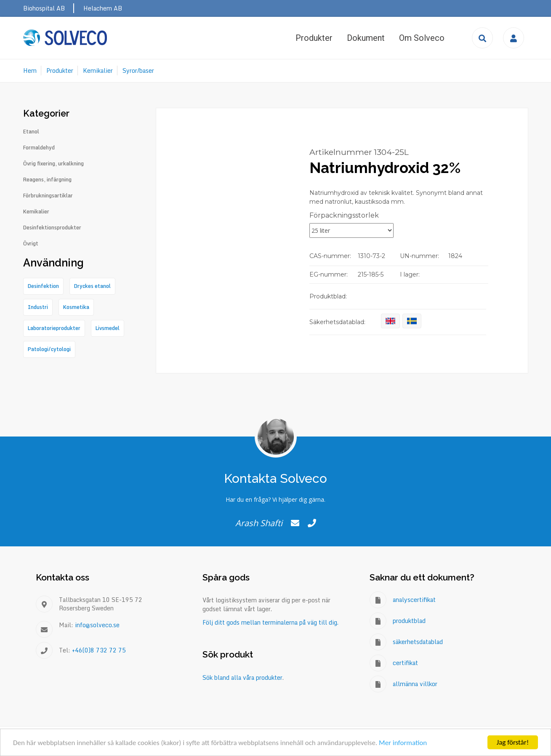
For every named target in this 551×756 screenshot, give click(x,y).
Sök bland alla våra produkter (242, 677)
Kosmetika (76, 307)
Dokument (366, 38)
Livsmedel (108, 328)
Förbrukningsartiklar (48, 196)
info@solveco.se (97, 625)
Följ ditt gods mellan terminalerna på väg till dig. (270, 622)
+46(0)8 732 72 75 (99, 650)
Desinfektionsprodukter (52, 228)
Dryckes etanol (92, 286)
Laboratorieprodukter (54, 328)
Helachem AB (103, 8)
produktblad (409, 621)
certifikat (405, 663)
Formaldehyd (39, 148)
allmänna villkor (415, 684)
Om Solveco (422, 38)
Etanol (31, 132)
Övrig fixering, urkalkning (53, 164)
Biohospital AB (44, 8)
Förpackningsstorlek (344, 215)
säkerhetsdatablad (418, 642)
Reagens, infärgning (47, 180)
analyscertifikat (414, 600)
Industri (38, 307)
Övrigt (31, 244)
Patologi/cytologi (49, 349)
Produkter (314, 38)
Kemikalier (98, 71)
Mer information (403, 743)
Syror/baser (138, 71)
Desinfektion (43, 286)
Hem (30, 71)
